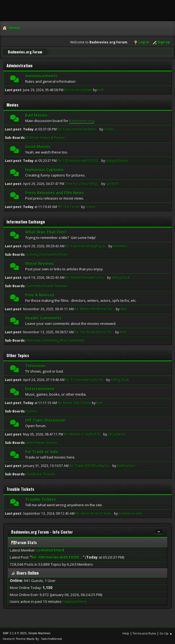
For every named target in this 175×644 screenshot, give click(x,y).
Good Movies (38, 146)
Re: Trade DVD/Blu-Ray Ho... (90, 465)
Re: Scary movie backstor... (78, 129)
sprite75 (112, 183)
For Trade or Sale (42, 451)
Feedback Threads (41, 474)
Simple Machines (39, 633)
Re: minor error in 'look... (94, 513)
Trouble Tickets (41, 499)
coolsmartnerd (50, 550)
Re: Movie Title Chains (74, 403)
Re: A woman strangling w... (86, 246)
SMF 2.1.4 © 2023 (15, 633)
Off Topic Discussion (45, 420)
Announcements (41, 75)
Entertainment (40, 388)
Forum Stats (24, 542)
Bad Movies (36, 115)
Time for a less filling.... (83, 183)
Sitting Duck (121, 277)
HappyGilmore (117, 160)
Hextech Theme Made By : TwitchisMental (32, 638)
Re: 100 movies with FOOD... (79, 160)
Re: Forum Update (78, 90)
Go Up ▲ (166, 633)
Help (126, 633)
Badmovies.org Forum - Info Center (42, 532)
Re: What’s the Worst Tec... (95, 309)
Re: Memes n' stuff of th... (83, 434)
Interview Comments (42, 340)
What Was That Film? (46, 232)
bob (101, 90)
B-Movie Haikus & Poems (46, 137)
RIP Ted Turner (69, 206)
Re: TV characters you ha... (85, 379)
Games (32, 411)
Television (35, 365)
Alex (124, 309)
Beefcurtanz (126, 465)
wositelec (120, 246)
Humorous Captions (44, 169)
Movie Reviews (40, 263)
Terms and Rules (144, 633)
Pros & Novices (40, 294)
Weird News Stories (42, 442)
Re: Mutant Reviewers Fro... (86, 277)
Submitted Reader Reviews (47, 286)
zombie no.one (130, 513)
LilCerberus (117, 434)
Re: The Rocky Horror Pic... (94, 332)
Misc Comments (72, 340)
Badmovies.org (82, 120)
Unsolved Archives (53, 254)
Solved (32, 254)
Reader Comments (43, 318)
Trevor (109, 129)
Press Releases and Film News (55, 192)
